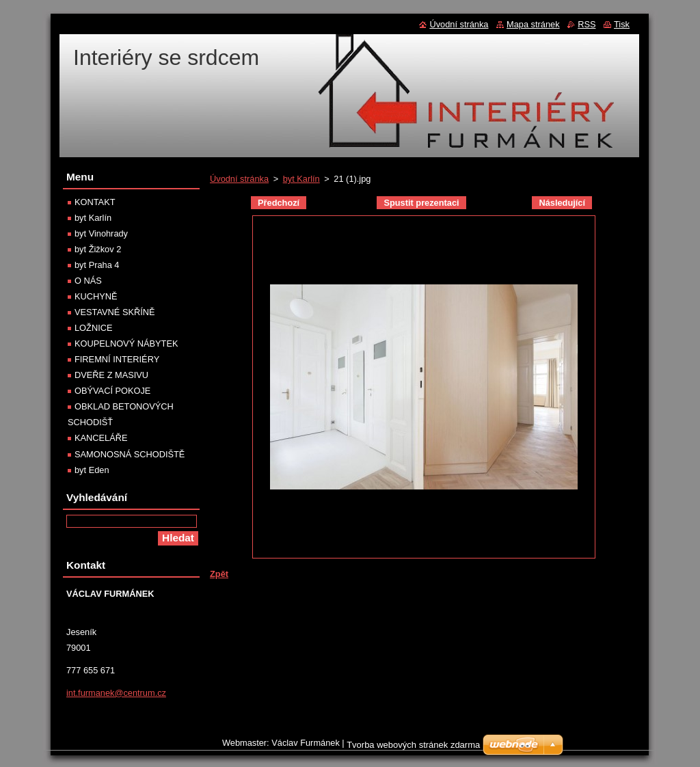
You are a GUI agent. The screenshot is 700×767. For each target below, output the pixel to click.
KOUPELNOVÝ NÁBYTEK (126, 344)
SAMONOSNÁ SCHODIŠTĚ (130, 454)
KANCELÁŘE (101, 438)
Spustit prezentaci (421, 203)
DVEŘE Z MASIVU (111, 375)
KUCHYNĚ (96, 296)
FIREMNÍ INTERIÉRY (117, 359)
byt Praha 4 (97, 265)
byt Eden (92, 470)
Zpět (219, 574)
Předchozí (279, 203)
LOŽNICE (93, 328)
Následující (562, 203)
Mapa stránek (533, 24)
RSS (587, 24)
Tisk (622, 24)
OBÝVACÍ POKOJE (112, 391)
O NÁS (88, 281)
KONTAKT (95, 202)
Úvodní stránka (239, 179)
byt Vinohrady (101, 233)
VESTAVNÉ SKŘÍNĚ (115, 312)
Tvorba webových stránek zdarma (413, 748)
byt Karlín (301, 179)
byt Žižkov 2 (98, 249)
